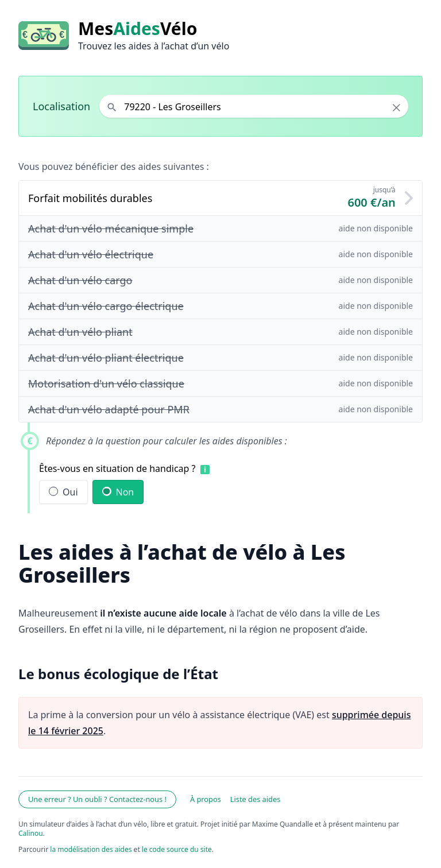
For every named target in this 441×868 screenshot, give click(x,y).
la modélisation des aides (91, 849)
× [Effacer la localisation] (396, 107)
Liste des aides (256, 799)
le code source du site (177, 849)
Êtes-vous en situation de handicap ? (117, 468)
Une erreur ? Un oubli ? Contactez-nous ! (97, 799)
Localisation (61, 106)
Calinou (31, 833)
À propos (206, 799)
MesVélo (138, 29)
